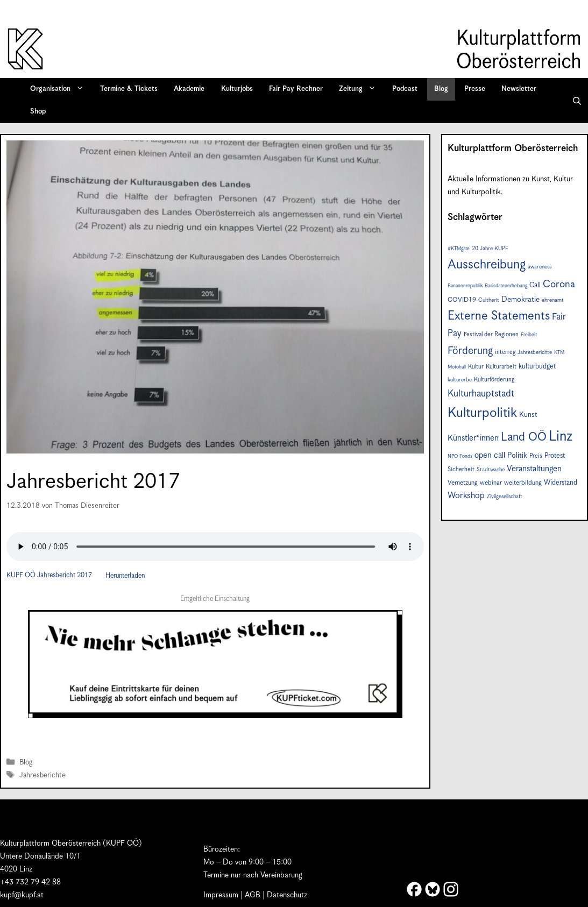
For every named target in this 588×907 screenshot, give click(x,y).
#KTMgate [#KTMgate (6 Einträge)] (459, 249)
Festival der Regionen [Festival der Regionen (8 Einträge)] (491, 334)
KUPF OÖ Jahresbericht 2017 (49, 576)
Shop (38, 112)
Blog (441, 89)
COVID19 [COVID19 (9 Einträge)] (462, 300)
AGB (253, 895)
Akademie (189, 89)
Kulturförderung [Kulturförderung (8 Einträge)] (494, 380)
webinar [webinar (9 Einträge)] (491, 483)
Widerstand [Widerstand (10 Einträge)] (561, 483)
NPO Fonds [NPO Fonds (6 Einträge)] (460, 456)
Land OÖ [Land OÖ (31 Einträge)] (524, 437)
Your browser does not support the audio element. (215, 547)
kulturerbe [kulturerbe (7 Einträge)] (460, 380)
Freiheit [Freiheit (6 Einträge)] (529, 335)
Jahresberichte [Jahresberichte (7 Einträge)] (535, 352)
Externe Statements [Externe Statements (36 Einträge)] (499, 316)
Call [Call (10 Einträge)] (535, 285)
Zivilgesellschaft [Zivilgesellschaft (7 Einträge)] (505, 497)
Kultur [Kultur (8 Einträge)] (476, 367)
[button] (577, 101)
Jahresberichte (42, 775)
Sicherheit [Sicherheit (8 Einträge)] (461, 469)
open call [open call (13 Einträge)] (490, 455)
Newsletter (519, 89)
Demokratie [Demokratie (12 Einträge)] (520, 300)
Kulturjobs (237, 89)
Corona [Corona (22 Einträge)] (559, 284)
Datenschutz (287, 895)
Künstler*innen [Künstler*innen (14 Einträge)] (473, 438)
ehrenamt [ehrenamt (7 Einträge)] (553, 300)
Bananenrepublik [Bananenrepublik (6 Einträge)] (465, 286)
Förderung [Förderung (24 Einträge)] (470, 351)
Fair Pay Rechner (296, 89)
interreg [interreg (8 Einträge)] (505, 352)
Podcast (405, 89)
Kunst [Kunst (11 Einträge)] (528, 415)
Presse (475, 89)
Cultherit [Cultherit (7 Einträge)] (489, 300)
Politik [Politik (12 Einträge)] (517, 456)
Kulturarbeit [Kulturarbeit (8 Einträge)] (501, 367)
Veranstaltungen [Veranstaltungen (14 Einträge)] (534, 469)
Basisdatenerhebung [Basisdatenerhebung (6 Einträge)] (506, 286)
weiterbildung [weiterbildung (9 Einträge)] (523, 483)
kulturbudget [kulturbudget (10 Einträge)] (537, 367)
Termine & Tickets (129, 89)
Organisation (61, 89)
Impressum (221, 895)
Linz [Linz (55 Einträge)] (561, 437)
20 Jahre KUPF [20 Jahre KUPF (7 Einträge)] (490, 249)
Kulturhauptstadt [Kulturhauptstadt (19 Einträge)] (481, 394)
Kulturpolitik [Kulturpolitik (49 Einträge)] (482, 413)
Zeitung (361, 89)
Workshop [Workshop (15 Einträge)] (466, 496)
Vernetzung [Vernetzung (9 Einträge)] (463, 483)
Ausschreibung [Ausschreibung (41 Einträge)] (487, 265)
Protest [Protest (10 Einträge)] (555, 456)
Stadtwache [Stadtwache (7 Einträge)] (491, 470)
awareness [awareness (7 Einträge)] (540, 267)
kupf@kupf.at (22, 895)
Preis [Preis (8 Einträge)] (536, 456)
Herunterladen (125, 576)
